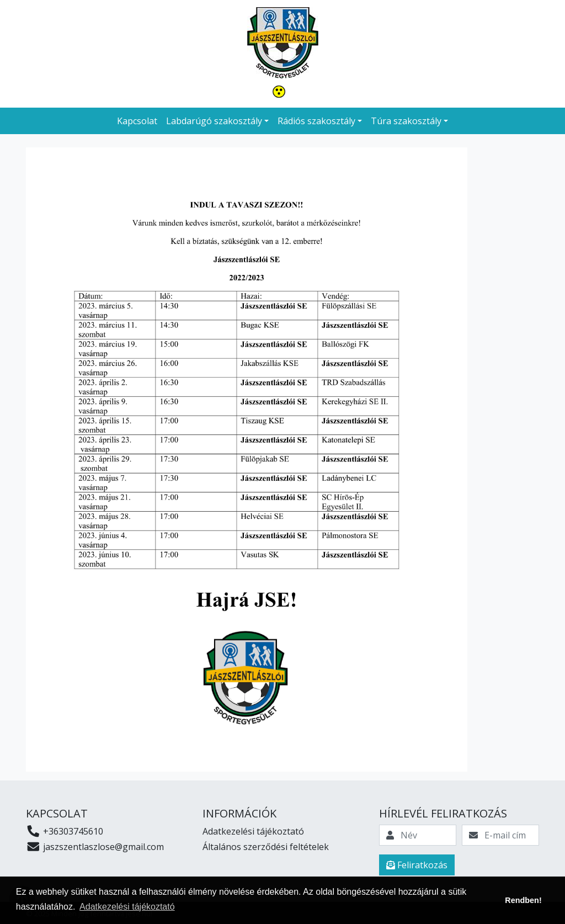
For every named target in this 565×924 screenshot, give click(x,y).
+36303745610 (65, 831)
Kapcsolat (137, 121)
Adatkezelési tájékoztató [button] (127, 907)
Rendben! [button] (523, 900)
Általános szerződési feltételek (266, 847)
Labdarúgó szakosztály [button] (214, 121)
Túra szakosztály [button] (406, 121)
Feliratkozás (417, 865)
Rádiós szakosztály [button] (316, 121)
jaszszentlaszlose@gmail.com (95, 847)
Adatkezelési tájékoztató (253, 831)
